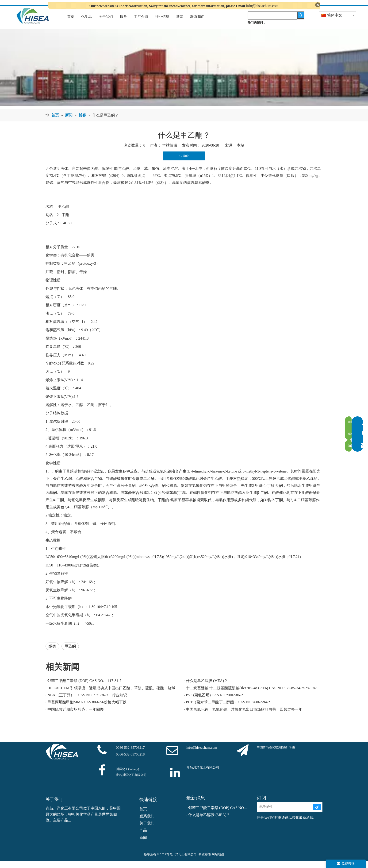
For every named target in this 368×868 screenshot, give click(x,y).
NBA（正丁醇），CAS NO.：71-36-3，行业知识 (87, 702)
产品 (143, 838)
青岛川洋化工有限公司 (203, 774)
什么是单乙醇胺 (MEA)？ (207, 688)
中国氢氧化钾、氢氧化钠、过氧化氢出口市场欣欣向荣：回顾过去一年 (244, 716)
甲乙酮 (63, 214)
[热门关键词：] (301, 22)
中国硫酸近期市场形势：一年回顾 (76, 716)
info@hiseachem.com (262, 6)
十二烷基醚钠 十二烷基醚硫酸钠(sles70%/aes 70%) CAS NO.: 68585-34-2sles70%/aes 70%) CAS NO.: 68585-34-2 (253, 695)
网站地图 (218, 862)
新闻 (143, 845)
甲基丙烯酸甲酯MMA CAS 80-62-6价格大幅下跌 (87, 709)
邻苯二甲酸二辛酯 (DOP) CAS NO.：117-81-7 (84, 688)
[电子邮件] (285, 814)
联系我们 (147, 823)
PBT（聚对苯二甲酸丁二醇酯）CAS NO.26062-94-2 (228, 709)
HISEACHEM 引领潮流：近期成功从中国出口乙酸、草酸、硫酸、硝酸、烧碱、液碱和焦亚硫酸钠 (115, 695)
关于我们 (147, 830)
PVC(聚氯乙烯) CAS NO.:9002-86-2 (214, 702)
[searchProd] (272, 23)
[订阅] (317, 814)
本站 (241, 153)
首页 (143, 816)
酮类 (52, 653)
